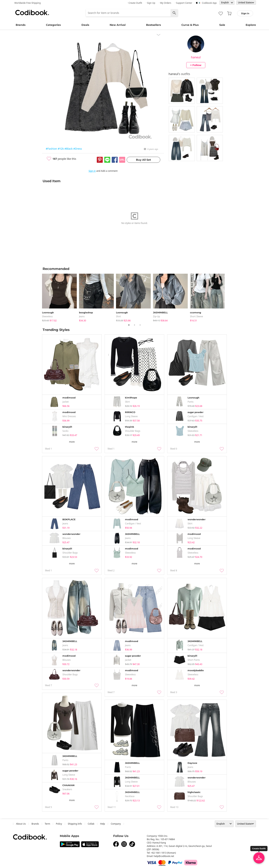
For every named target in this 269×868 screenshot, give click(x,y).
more (72, 442)
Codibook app (209, 3)
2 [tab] (134, 325)
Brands (21, 25)
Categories (53, 25)
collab (91, 824)
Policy (59, 824)
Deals (85, 25)
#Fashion (51, 149)
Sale (222, 25)
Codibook (32, 13)
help (103, 824)
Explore (251, 25)
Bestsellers (153, 25)
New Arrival (118, 25)
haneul (196, 57)
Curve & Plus (190, 25)
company (116, 824)
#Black (69, 149)
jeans (82, 316)
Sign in (92, 171)
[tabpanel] (61, 297)
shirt (118, 316)
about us (21, 824)
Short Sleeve (197, 316)
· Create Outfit (135, 3)
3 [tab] (140, 325)
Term (48, 824)
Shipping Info (75, 824)
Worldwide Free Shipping (28, 3)
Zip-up (156, 316)
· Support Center (184, 3)
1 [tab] (129, 325)
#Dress (78, 149)
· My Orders (165, 3)
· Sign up (151, 3)
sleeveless (47, 316)
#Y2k (61, 149)
